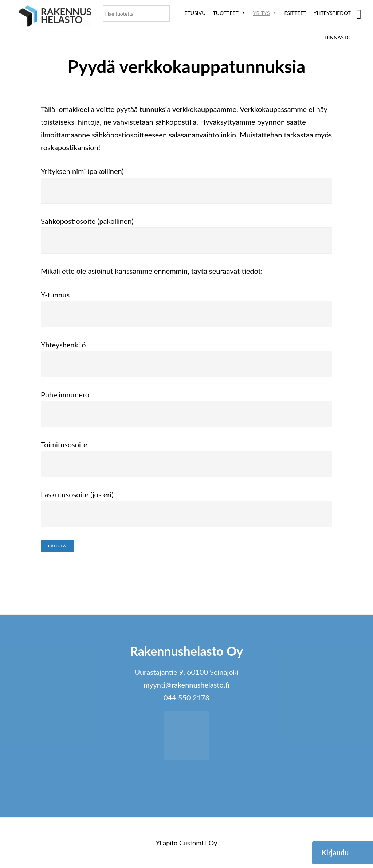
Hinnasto (338, 37)
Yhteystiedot (332, 13)
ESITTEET (295, 13)
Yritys (265, 13)
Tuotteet (229, 13)
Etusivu (195, 13)
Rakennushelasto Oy (55, 17)
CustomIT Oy (198, 843)
